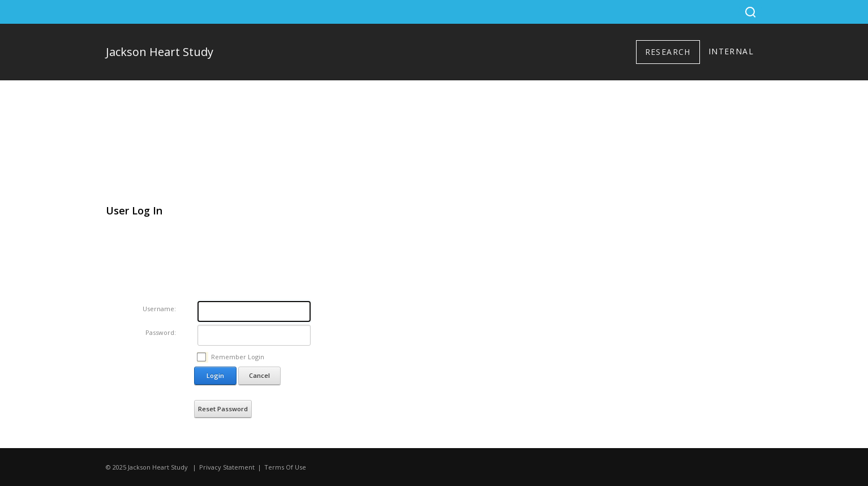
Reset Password (223, 409)
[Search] (750, 12)
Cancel (259, 375)
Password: (161, 332)
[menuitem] (668, 52)
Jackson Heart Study (160, 52)
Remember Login (238, 357)
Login (215, 375)
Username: (159, 309)
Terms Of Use (285, 467)
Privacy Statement (227, 467)
